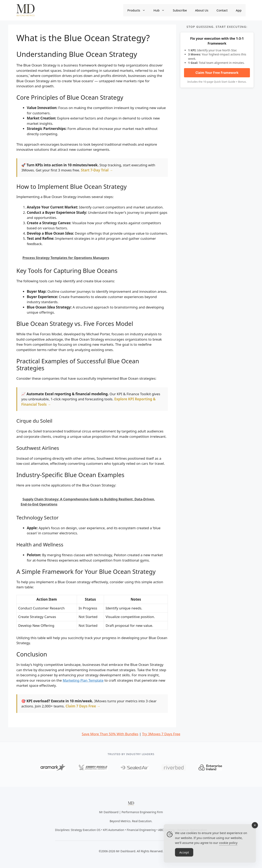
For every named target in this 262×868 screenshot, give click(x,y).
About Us (202, 10)
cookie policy (228, 849)
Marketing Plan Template (83, 680)
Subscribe (180, 10)
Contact (222, 10)
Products (138, 10)
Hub (161, 10)
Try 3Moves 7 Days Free (161, 734)
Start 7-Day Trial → (97, 170)
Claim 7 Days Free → (83, 706)
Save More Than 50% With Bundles (110, 734)
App (239, 10)
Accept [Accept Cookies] (184, 859)
